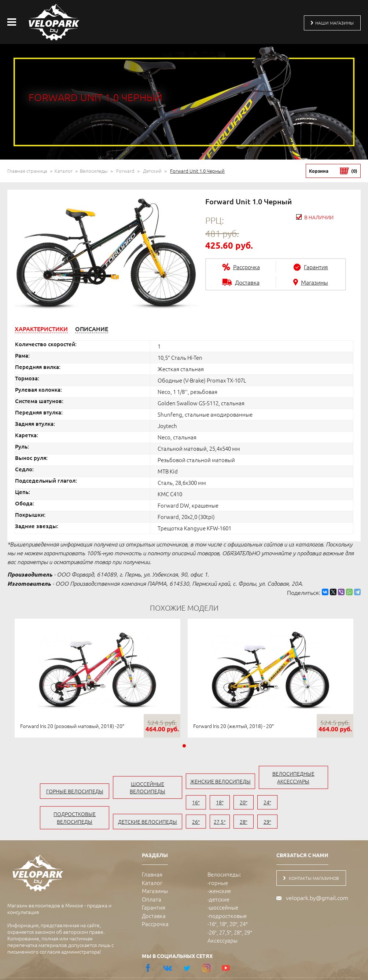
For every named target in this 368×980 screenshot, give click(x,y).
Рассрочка (155, 907)
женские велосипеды (227, 781)
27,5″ (301, 804)
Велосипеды (94, 171)
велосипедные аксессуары (312, 781)
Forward (125, 171)
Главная (152, 857)
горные (218, 866)
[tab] (41, 329)
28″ (322, 804)
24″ (259, 804)
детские (219, 882)
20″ (237, 804)
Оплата (152, 882)
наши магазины (328, 23)
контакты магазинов (316, 862)
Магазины (155, 874)
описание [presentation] (92, 329)
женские (220, 874)
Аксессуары (222, 923)
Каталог (64, 171)
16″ (195, 804)
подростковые (228, 899)
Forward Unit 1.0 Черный (197, 171)
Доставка (154, 899)
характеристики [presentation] (41, 329)
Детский (152, 171)
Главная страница (27, 171)
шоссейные (224, 890)
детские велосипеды (142, 804)
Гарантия (154, 890)
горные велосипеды (56, 774)
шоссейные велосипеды (142, 774)
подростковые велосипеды (57, 800)
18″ (216, 804)
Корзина (333, 171)
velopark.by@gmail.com (317, 882)
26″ (280, 804)
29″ (344, 804)
